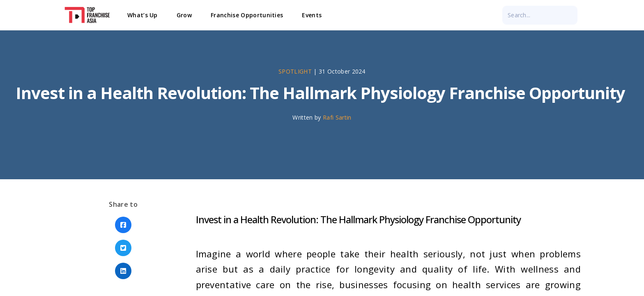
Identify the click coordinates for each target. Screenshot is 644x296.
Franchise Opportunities (247, 15)
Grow (184, 15)
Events (312, 15)
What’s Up (143, 15)
